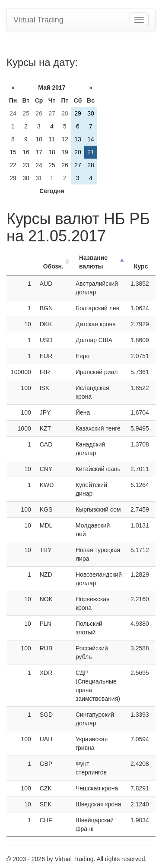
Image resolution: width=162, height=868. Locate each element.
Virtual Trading (38, 20)
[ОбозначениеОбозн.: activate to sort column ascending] (53, 262)
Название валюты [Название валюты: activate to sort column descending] (93, 262)
